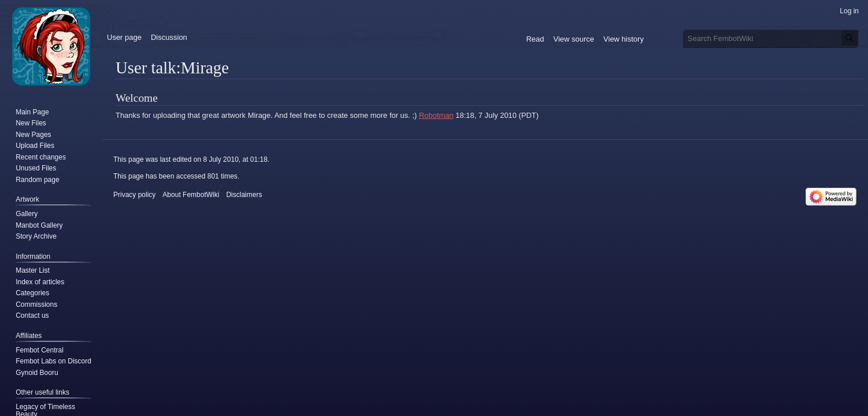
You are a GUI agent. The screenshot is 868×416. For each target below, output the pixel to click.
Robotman (436, 115)
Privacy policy (134, 195)
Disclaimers (244, 195)
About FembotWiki (191, 195)
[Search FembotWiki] (771, 38)
